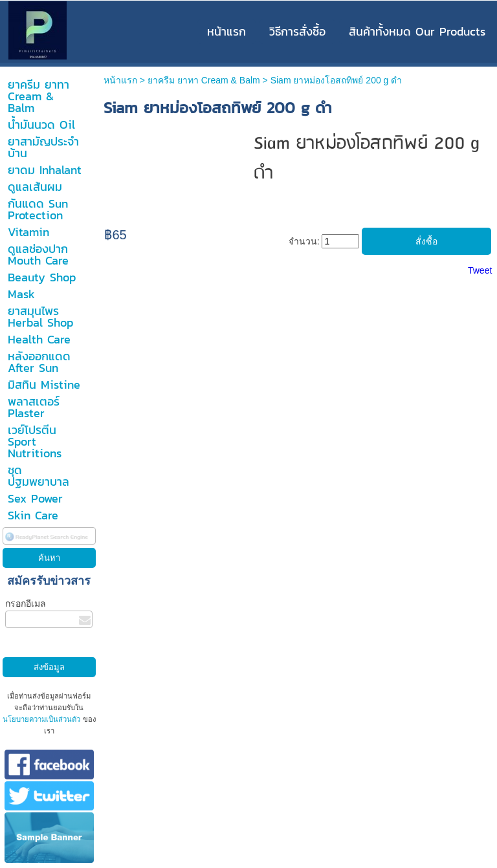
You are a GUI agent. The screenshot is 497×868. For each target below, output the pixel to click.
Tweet (480, 270)
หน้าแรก (120, 80)
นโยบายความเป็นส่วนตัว (42, 719)
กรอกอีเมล (26, 603)
